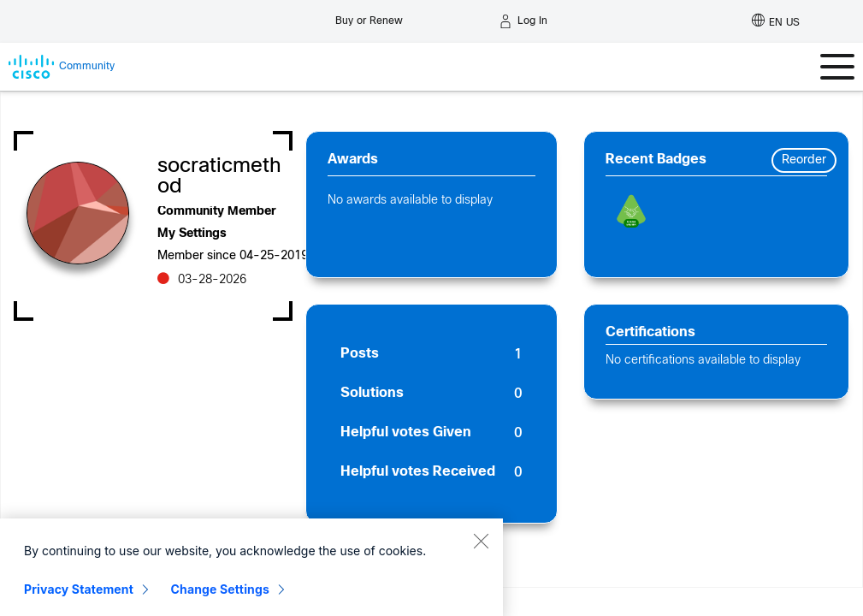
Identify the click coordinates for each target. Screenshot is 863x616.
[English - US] (776, 21)
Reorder (804, 160)
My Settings (192, 234)
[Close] (481, 573)
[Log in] (523, 21)
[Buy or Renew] (369, 17)
